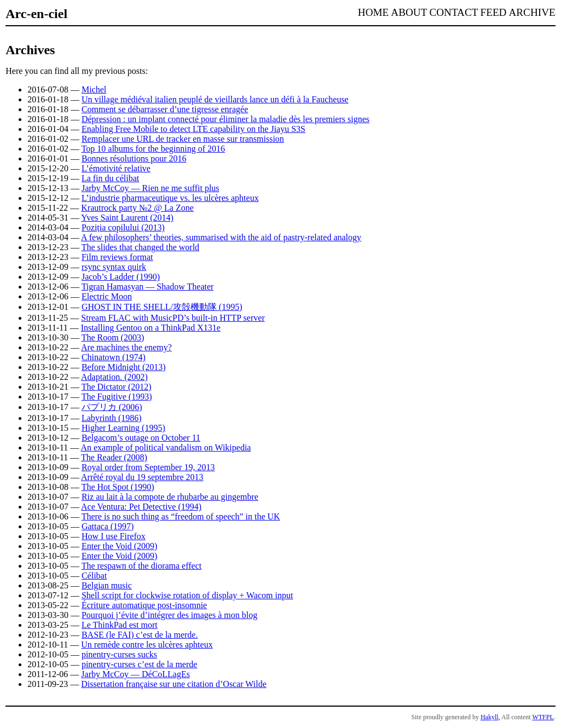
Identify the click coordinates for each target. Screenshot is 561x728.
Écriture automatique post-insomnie (144, 605)
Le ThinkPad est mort (120, 625)
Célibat (94, 576)
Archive (532, 12)
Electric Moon (107, 296)
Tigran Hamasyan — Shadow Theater (148, 287)
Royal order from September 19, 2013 (148, 467)
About (409, 12)
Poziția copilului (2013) (123, 227)
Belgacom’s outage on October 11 (141, 438)
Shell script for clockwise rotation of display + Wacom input (187, 595)
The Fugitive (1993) (117, 397)
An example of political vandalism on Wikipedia (166, 447)
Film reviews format (117, 257)
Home (374, 12)
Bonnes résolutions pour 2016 (134, 158)
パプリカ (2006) (112, 407)
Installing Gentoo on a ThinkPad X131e (151, 328)
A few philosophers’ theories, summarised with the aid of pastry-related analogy (221, 237)
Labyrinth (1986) (112, 418)
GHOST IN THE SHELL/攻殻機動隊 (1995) (162, 307)
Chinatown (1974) (114, 357)
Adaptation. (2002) (114, 377)
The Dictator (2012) (117, 387)
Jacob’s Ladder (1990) (121, 277)
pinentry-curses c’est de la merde (139, 664)
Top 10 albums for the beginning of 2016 (153, 149)
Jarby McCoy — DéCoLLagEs (135, 674)
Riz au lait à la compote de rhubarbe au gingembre (170, 497)
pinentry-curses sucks (119, 654)
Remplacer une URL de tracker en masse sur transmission (183, 139)
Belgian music (107, 585)
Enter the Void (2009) (120, 546)
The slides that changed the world (141, 247)
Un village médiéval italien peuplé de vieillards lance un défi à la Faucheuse (215, 99)
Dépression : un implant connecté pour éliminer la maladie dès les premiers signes (225, 119)
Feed (494, 12)
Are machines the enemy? (126, 347)
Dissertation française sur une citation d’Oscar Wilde (174, 684)
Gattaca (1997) (108, 526)
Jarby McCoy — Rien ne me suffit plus (151, 188)
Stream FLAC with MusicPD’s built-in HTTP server (173, 318)
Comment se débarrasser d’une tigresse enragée (165, 109)
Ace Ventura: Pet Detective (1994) (141, 507)
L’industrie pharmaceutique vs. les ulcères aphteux (170, 198)
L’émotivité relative (116, 168)
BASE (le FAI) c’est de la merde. (140, 635)
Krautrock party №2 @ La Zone (137, 208)
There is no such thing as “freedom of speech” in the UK (181, 516)
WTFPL (543, 717)
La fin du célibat (110, 178)
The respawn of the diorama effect (142, 566)
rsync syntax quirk (114, 267)
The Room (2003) (113, 337)
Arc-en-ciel (36, 14)
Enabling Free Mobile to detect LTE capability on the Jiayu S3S (193, 129)
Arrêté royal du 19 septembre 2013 (142, 477)
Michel (94, 89)
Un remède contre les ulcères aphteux (147, 645)
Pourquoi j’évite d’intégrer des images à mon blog (169, 615)
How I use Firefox (114, 536)
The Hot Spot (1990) (118, 487)
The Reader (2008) (114, 457)
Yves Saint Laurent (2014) (127, 218)
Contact (453, 12)
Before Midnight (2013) (124, 367)
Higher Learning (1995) (123, 428)
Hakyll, (490, 717)
